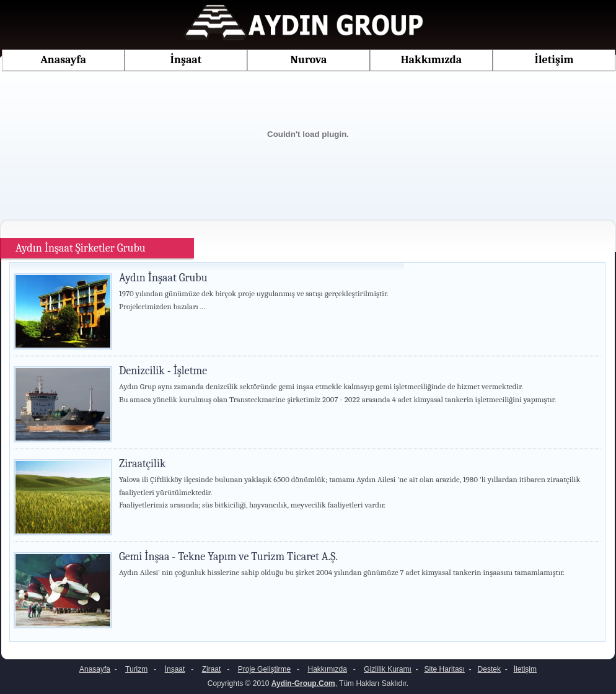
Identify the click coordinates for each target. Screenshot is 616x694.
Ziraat (212, 669)
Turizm (136, 669)
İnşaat (186, 60)
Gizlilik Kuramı (388, 669)
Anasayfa (63, 60)
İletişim (554, 60)
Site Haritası (445, 669)
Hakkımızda (432, 60)
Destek (489, 669)
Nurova (309, 60)
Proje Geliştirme (264, 669)
